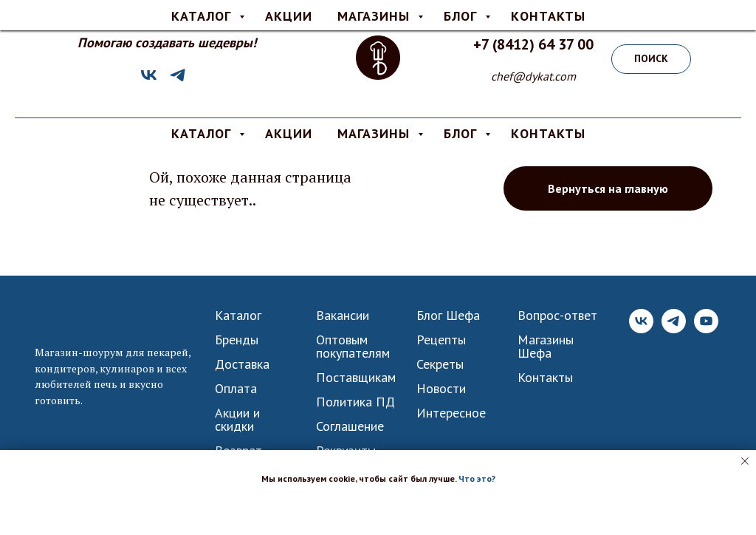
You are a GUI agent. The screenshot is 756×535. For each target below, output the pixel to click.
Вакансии (343, 316)
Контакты (545, 378)
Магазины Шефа (546, 347)
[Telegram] (178, 80)
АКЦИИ (289, 133)
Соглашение (350, 426)
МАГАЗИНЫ (376, 133)
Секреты (440, 364)
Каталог (238, 316)
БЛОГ (463, 133)
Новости (441, 389)
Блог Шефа (448, 316)
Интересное (451, 413)
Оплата (236, 389)
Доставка (242, 364)
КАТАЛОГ (203, 133)
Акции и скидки (237, 420)
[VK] (149, 80)
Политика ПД (355, 402)
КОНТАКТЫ (548, 133)
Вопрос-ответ (557, 316)
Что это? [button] (477, 478)
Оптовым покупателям (353, 347)
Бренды (237, 340)
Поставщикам (356, 378)
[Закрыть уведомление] (745, 461)
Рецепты (441, 340)
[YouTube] (706, 329)
